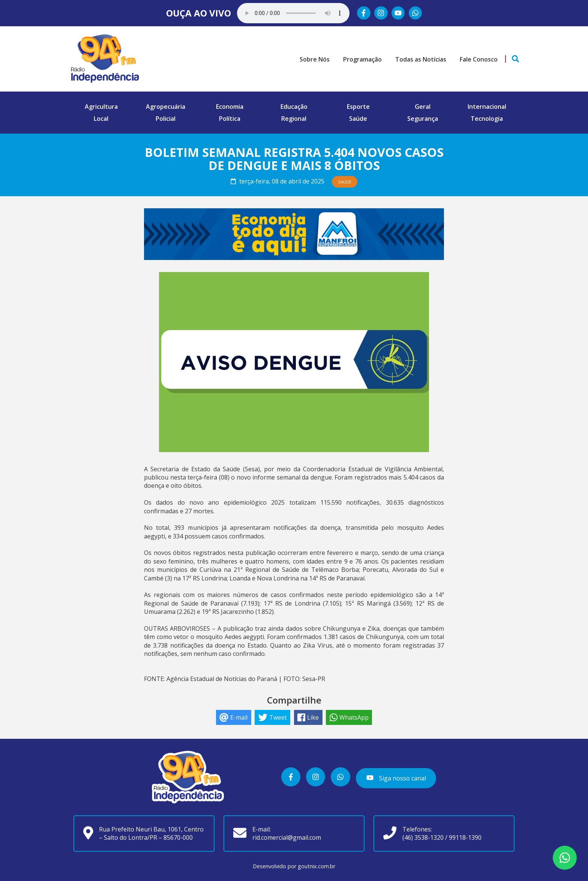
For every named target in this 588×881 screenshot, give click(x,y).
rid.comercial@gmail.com (287, 837)
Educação (294, 107)
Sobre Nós (315, 59)
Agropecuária (166, 107)
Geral (423, 107)
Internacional (487, 107)
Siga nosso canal (396, 777)
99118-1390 (465, 837)
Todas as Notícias (421, 59)
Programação (362, 59)
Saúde (358, 119)
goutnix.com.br (316, 866)
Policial (166, 119)
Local (101, 119)
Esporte (358, 107)
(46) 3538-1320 (423, 837)
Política (230, 119)
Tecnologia (487, 119)
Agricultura (101, 107)
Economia (230, 107)
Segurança (423, 119)
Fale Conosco (479, 59)
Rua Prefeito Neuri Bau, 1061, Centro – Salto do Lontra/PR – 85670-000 (151, 833)
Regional (294, 119)
